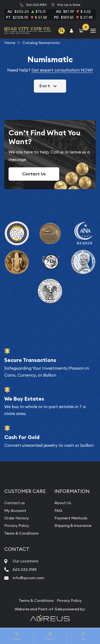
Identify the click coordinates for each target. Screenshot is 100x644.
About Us (63, 503)
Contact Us (34, 174)
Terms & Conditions (21, 533)
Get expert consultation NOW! (62, 70)
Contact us (15, 503)
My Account (15, 511)
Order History (17, 518)
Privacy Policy (17, 526)
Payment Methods (71, 518)
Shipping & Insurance (73, 526)
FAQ (58, 511)
